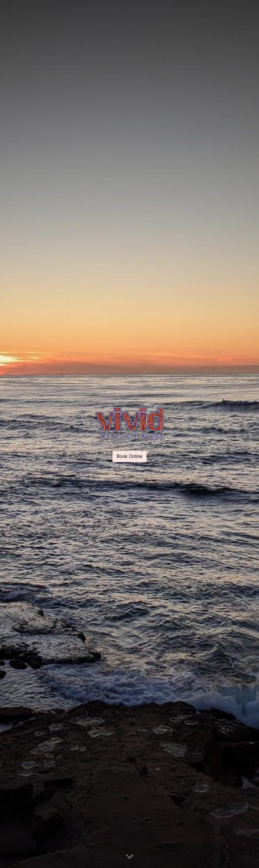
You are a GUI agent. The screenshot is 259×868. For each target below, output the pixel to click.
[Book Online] (129, 456)
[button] (129, 857)
